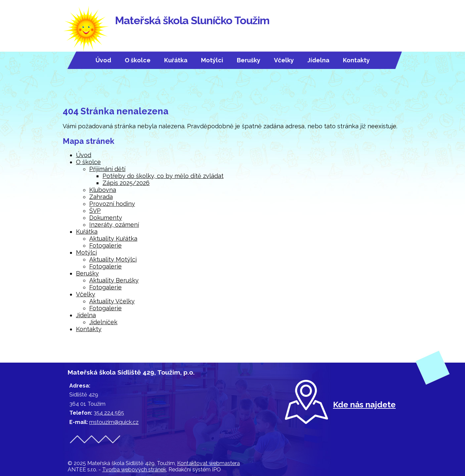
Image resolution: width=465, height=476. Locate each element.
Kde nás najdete (364, 405)
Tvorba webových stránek (134, 470)
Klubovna (103, 190)
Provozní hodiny (112, 204)
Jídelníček (103, 322)
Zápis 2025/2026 (126, 183)
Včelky (284, 60)
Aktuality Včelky (112, 301)
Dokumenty (106, 218)
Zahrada (101, 197)
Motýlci (212, 60)
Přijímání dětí (107, 169)
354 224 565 (109, 413)
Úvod (103, 60)
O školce (138, 60)
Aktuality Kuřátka (113, 238)
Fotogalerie (105, 245)
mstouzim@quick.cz (114, 422)
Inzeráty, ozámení (114, 225)
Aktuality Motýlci (113, 259)
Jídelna (318, 60)
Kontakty (356, 60)
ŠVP (95, 211)
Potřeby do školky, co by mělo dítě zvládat (163, 176)
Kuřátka (176, 60)
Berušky (249, 60)
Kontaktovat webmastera (208, 463)
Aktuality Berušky (114, 280)
